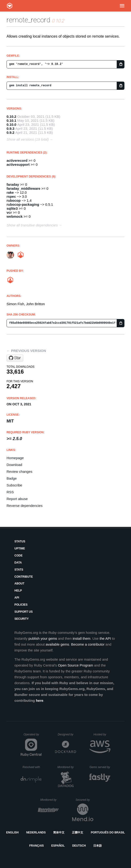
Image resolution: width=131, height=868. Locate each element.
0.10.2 (11, 116)
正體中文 (78, 832)
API (17, 598)
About (19, 584)
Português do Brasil (108, 832)
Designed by (67, 734)
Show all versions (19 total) (28, 139)
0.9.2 (10, 132)
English (12, 832)
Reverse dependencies (24, 506)
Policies (21, 605)
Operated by (33, 736)
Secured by (84, 800)
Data (18, 563)
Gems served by (100, 767)
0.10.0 (11, 124)
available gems (57, 644)
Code (18, 556)
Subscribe (14, 485)
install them (82, 638)
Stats (19, 570)
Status (20, 541)
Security (21, 619)
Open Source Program (75, 665)
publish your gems (43, 638)
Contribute (24, 577)
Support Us (23, 612)
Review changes (19, 471)
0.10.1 (11, 120)
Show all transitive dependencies (32, 225)
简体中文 (59, 832)
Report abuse (17, 499)
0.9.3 (10, 128)
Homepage (15, 458)
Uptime (20, 548)
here (40, 700)
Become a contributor (88, 644)
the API (105, 638)
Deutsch (79, 846)
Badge (12, 478)
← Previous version (26, 351)
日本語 (97, 846)
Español (58, 846)
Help (18, 591)
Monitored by (67, 767)
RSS (10, 492)
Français (37, 846)
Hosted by (102, 734)
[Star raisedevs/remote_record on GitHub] (15, 358)
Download (14, 465)
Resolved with (32, 767)
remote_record (28, 20)
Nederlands (36, 832)
